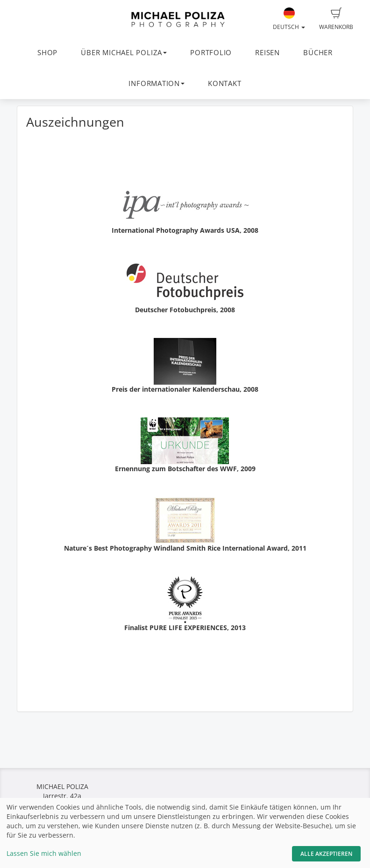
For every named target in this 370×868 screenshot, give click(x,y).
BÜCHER (318, 53)
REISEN (267, 53)
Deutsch (289, 19)
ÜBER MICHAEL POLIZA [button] (124, 53)
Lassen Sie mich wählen (44, 853)
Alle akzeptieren (326, 854)
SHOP (47, 53)
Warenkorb (336, 19)
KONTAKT (224, 83)
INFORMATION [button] (156, 83)
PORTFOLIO (211, 53)
